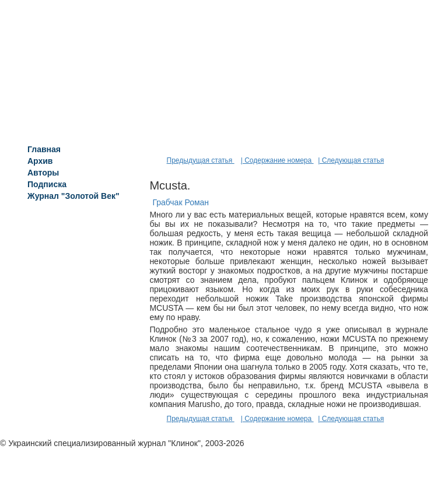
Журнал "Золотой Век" (73, 196)
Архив (40, 161)
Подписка (47, 184)
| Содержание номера (277, 160)
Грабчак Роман (181, 202)
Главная (44, 149)
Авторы (43, 173)
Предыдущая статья (201, 160)
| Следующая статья (351, 160)
